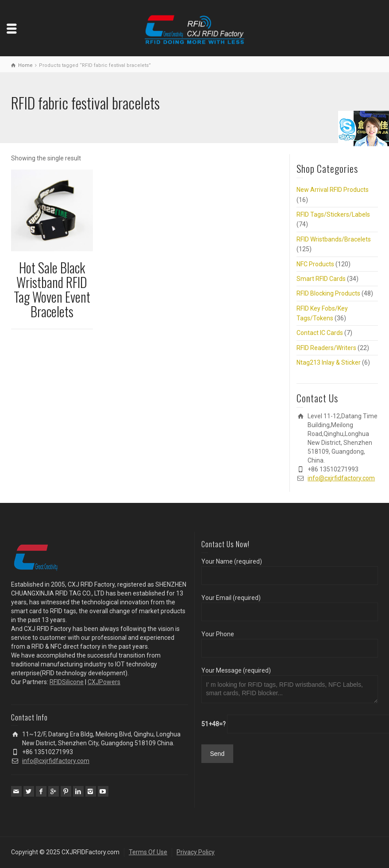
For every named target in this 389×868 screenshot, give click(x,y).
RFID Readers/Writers (326, 348)
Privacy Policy (196, 852)
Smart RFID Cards (321, 279)
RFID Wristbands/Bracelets (334, 239)
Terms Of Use (148, 852)
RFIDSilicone (67, 682)
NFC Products (315, 264)
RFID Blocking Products (328, 293)
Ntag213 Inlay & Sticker (329, 362)
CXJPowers (104, 682)
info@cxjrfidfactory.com (341, 478)
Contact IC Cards (320, 333)
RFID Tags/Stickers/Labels (333, 214)
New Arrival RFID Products (333, 190)
